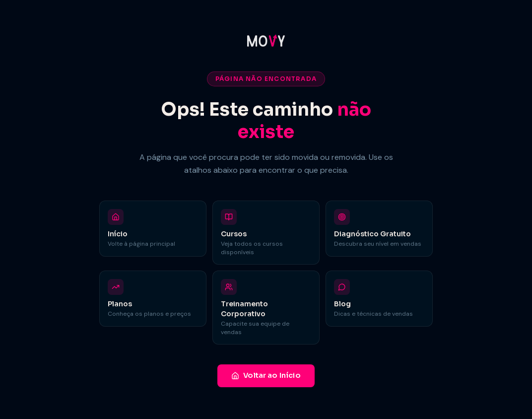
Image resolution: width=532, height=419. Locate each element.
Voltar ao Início (266, 375)
